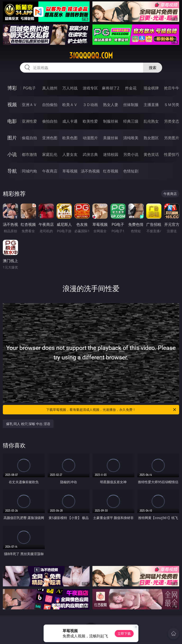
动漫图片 (90, 138)
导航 (12, 171)
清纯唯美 (131, 138)
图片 (12, 138)
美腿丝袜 (111, 138)
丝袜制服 (131, 105)
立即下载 (124, 633)
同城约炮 (29, 171)
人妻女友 (70, 154)
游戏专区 (90, 88)
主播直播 (151, 105)
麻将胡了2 (111, 88)
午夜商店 (50, 171)
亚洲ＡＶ (29, 105)
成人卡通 (70, 121)
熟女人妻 (111, 105)
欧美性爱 (90, 121)
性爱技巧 (172, 154)
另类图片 (172, 138)
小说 (12, 154)
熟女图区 (151, 138)
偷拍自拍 (50, 121)
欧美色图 (70, 138)
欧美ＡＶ (70, 105)
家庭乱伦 (50, 154)
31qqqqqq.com (91, 56)
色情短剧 (131, 171)
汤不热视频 (90, 171)
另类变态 (172, 121)
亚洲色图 (50, 138)
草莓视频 (70, 171)
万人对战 (70, 88)
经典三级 (131, 121)
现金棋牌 (151, 88)
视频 (12, 104)
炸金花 (131, 88)
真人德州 (50, 88)
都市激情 (29, 154)
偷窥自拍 (29, 138)
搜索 (153, 68)
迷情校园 (111, 154)
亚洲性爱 (29, 121)
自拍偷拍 (50, 105)
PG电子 (29, 88)
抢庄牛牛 (172, 88)
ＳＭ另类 (172, 105)
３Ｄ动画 (90, 105)
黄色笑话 (151, 154)
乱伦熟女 (151, 121)
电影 (12, 121)
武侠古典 (90, 154)
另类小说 (131, 154)
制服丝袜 (111, 121)
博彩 (12, 88)
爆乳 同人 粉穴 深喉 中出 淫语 (28, 424)
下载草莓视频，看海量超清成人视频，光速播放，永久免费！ (111, 410)
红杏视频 (111, 171)
